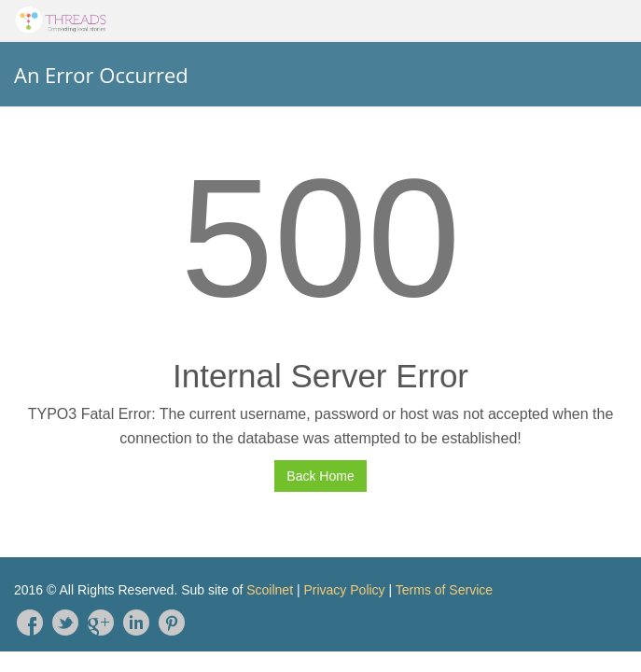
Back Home (320, 476)
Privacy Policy (344, 590)
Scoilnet (270, 590)
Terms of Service (444, 590)
